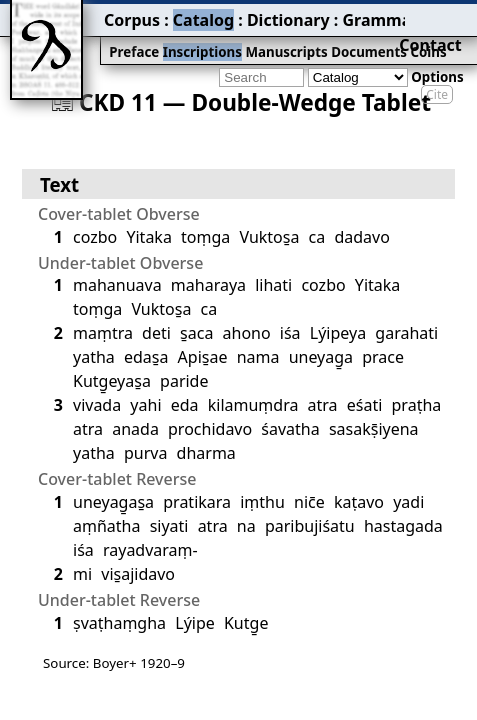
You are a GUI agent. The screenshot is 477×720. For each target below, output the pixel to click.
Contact (448, 15)
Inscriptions (134, 36)
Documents (276, 36)
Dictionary (198, 15)
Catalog (131, 15)
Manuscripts (206, 36)
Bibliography (352, 15)
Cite (437, 62)
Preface (77, 36)
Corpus (75, 15)
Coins (327, 36)
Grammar (271, 15)
